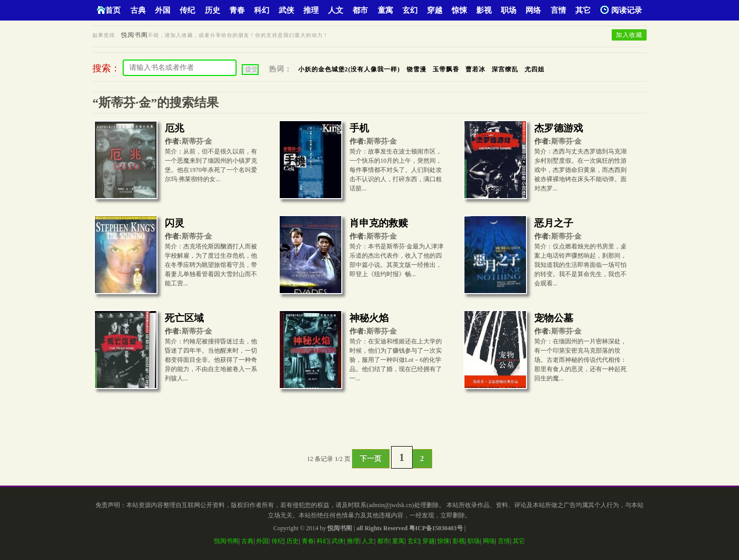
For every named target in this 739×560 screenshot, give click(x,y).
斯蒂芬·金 (197, 141)
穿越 (435, 10)
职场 (509, 10)
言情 (558, 10)
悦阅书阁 (134, 35)
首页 (109, 10)
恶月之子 (554, 223)
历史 (212, 10)
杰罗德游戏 (559, 128)
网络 (533, 10)
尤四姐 (534, 69)
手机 (359, 128)
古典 (138, 10)
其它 (583, 10)
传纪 (187, 10)
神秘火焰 (369, 318)
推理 (311, 10)
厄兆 (174, 128)
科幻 (262, 10)
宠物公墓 (554, 318)
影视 (484, 10)
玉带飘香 (446, 69)
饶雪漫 (416, 69)
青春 (237, 10)
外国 (163, 10)
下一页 (371, 459)
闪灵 (174, 223)
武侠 (286, 10)
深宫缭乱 (505, 69)
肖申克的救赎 (379, 223)
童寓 (385, 10)
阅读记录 (621, 10)
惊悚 (459, 10)
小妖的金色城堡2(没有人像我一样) (349, 69)
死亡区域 (184, 318)
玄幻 (410, 10)
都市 (360, 10)
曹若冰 (475, 69)
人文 (336, 10)
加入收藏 (629, 35)
